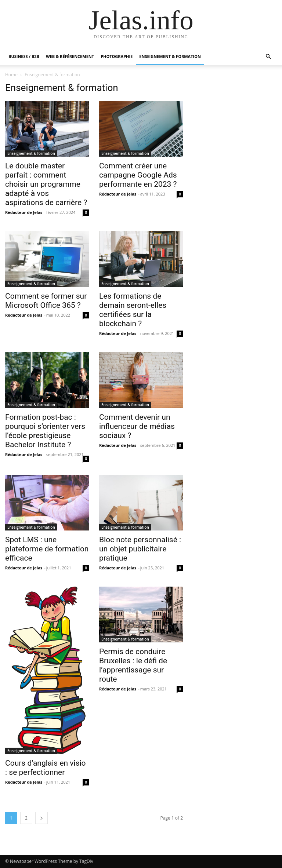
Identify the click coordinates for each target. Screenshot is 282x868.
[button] (268, 57)
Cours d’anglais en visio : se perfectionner (46, 768)
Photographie (117, 56)
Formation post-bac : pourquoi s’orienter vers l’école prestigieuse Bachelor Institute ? (45, 431)
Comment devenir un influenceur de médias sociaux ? (137, 426)
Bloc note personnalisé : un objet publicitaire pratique (140, 549)
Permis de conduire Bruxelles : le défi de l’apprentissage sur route (133, 665)
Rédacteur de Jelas (24, 212)
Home (11, 75)
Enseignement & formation (170, 56)
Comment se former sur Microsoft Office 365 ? (46, 301)
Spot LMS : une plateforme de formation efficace (47, 549)
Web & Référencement (70, 56)
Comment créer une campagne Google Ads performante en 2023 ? (138, 175)
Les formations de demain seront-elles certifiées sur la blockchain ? (133, 310)
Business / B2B (24, 56)
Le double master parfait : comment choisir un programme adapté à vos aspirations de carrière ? (46, 184)
